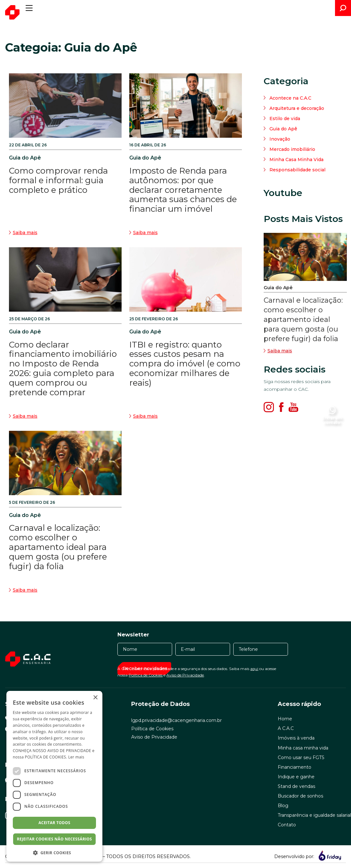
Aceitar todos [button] (54, 823)
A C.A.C (286, 728)
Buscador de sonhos (300, 796)
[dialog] (54, 776)
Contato (287, 825)
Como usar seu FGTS (301, 757)
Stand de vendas (296, 786)
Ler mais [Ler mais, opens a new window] (76, 757)
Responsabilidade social (297, 170)
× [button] (95, 698)
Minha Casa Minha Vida (296, 160)
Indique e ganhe (296, 777)
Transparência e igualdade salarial (314, 815)
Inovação (280, 139)
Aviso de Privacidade (185, 675)
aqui (254, 669)
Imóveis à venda (296, 738)
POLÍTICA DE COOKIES (46, 757)
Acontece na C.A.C (290, 98)
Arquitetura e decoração (297, 108)
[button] (54, 852)
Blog (283, 806)
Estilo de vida (285, 119)
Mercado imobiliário (292, 149)
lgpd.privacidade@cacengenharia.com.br (176, 720)
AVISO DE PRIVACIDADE (69, 751)
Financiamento (295, 767)
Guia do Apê (283, 129)
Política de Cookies (146, 675)
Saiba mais (278, 351)
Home (285, 719)
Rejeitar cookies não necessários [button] (55, 839)
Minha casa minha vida (303, 748)
